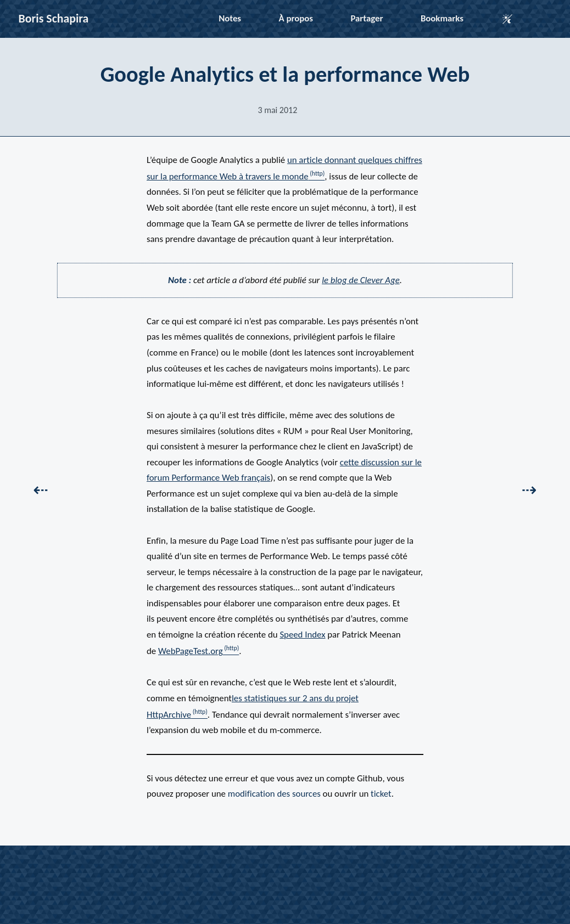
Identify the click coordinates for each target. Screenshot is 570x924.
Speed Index (302, 635)
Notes (230, 18)
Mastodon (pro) (391, 869)
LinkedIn (263, 869)
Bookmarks (442, 18)
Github (230, 869)
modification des (274, 794)
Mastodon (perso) (317, 869)
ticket (381, 794)
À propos (296, 18)
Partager (367, 18)
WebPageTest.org (191, 651)
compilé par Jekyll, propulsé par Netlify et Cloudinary (308, 884)
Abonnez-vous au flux (285, 900)
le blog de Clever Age (361, 280)
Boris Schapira (54, 18)
